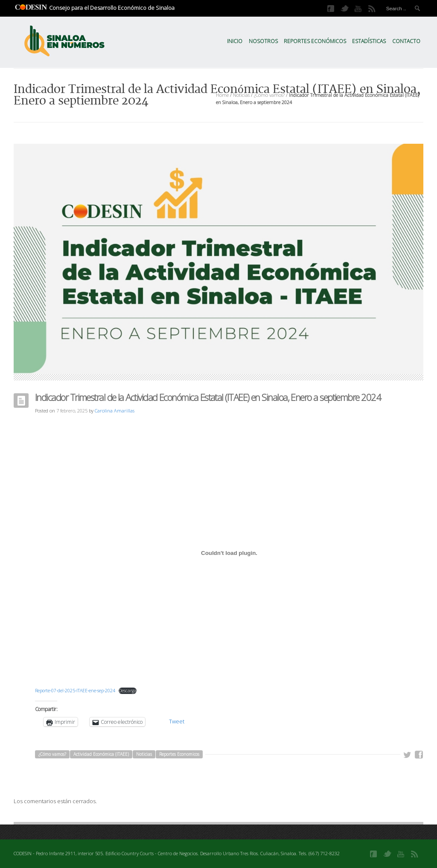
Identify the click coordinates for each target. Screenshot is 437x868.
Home (222, 95)
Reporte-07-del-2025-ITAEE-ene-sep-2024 (75, 691)
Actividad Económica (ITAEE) (101, 754)
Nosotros (263, 41)
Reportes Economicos (179, 754)
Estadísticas (369, 41)
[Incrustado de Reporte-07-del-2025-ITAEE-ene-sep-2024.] (229, 553)
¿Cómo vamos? (269, 95)
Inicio (235, 41)
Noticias (241, 95)
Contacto (406, 41)
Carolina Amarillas (115, 411)
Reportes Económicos (315, 41)
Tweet (177, 721)
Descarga (128, 691)
